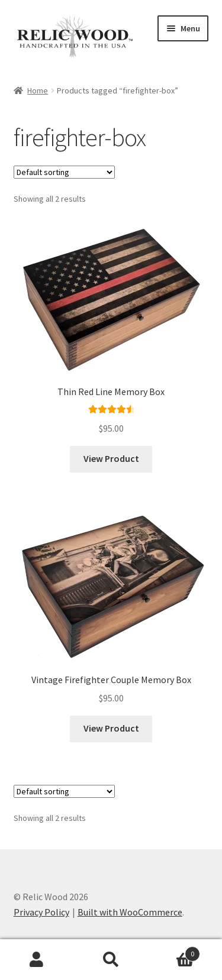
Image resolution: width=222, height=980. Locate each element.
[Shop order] (64, 172)
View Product (111, 458)
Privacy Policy (41, 912)
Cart (174, 951)
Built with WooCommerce (130, 912)
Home (38, 90)
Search (111, 960)
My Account (37, 960)
